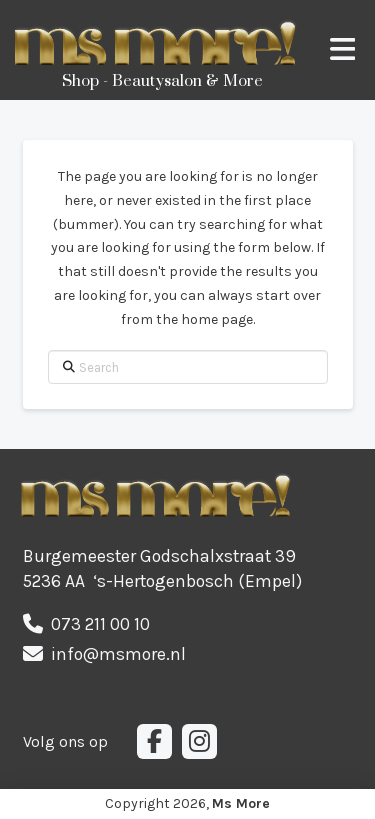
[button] (342, 50)
